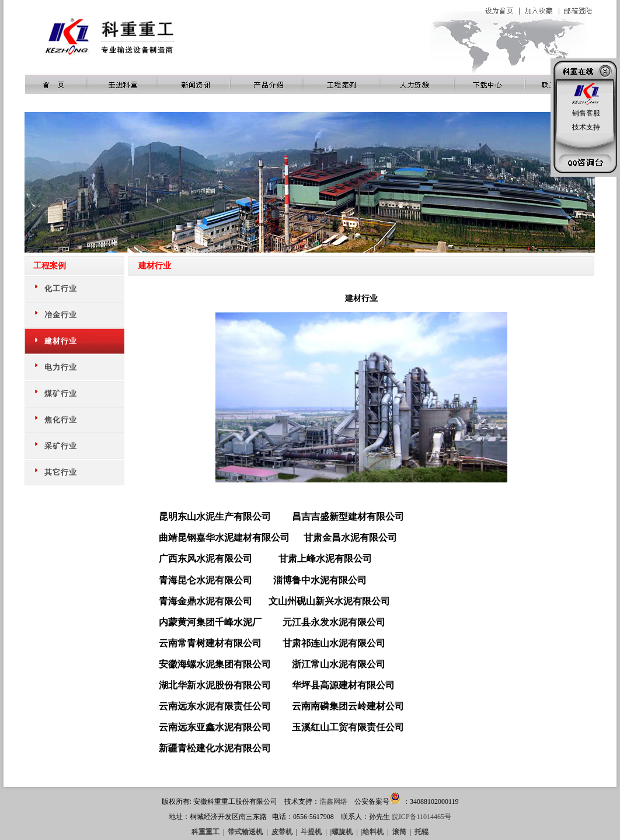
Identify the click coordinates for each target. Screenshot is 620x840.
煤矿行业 (61, 393)
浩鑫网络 (333, 801)
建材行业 (61, 341)
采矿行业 (61, 446)
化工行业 (61, 288)
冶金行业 (61, 315)
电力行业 (61, 367)
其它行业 (61, 472)
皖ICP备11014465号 (422, 817)
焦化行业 (61, 420)
